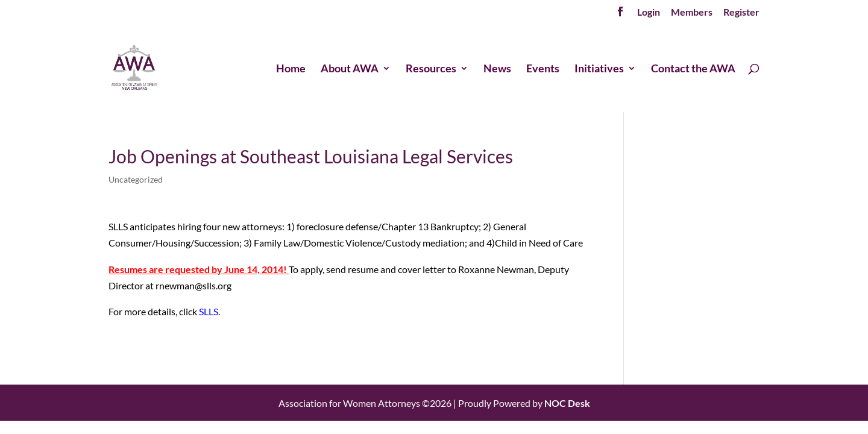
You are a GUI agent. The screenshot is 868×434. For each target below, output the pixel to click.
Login (649, 12)
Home (291, 69)
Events (543, 69)
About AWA (350, 69)
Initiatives (599, 69)
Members (692, 12)
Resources (431, 69)
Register (741, 12)
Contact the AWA (693, 69)
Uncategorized (136, 179)
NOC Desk (567, 403)
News (497, 69)
